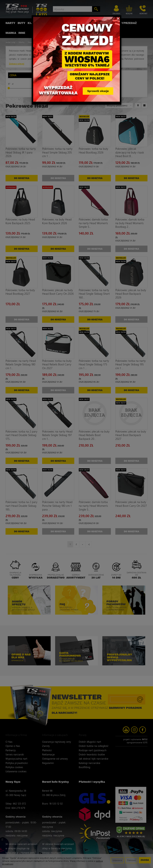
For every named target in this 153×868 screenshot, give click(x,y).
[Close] (118, 18)
